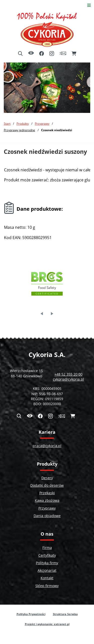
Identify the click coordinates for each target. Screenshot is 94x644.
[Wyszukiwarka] (20, 54)
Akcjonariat (47, 570)
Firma (47, 548)
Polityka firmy (47, 563)
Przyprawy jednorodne (19, 130)
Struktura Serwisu (65, 614)
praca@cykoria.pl (47, 446)
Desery (47, 478)
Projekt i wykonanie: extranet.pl (47, 624)
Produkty (23, 123)
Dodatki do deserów (47, 485)
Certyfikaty (47, 555)
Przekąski (47, 493)
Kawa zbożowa (47, 500)
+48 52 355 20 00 (68, 374)
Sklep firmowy (47, 586)
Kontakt (47, 578)
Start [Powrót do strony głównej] (7, 123)
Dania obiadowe (47, 516)
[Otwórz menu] (89, 5)
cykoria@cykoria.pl (68, 379)
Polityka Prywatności (31, 614)
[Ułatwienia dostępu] (31, 54)
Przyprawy (42, 123)
